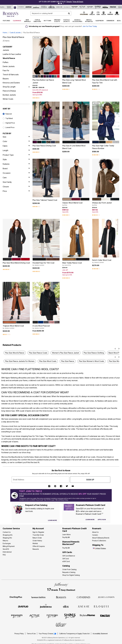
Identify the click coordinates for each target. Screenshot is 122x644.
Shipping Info (7, 538)
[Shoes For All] (98, 7)
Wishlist (35, 543)
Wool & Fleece (9, 58)
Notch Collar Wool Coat (106, 261)
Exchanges (7, 543)
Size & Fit (6, 549)
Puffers (6, 62)
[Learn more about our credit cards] (90, 520)
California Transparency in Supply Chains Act (75, 634)
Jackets (6, 50)
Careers (95, 535)
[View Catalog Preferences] (52, 520)
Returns (5, 541)
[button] (69, 2)
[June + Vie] (84, 606)
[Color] (16, 141)
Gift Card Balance (69, 556)
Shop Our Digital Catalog (71, 575)
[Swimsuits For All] (75, 7)
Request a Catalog (69, 572)
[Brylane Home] (105, 7)
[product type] (16, 155)
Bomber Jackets (9, 95)
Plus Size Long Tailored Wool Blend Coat (74, 81)
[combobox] (51, 13)
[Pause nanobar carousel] (59, 3)
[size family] (16, 182)
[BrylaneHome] (87, 616)
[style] (16, 159)
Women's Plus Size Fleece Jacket (66, 353)
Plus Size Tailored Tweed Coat (45, 200)
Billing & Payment (9, 546)
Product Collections (99, 541)
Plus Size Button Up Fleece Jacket (43, 81)
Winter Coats (8, 99)
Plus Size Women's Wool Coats (91, 361)
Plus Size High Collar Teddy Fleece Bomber (103, 147)
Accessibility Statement (100, 634)
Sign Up (90, 480)
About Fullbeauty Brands (101, 538)
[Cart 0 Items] (117, 13)
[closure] (16, 187)
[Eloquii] (67, 7)
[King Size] (113, 7)
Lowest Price (10, 127)
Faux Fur (6, 70)
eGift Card (66, 561)
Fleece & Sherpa (9, 91)
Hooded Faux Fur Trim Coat (46, 264)
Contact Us (7, 532)
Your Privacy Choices (48, 634)
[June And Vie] (59, 7)
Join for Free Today (90, 26)
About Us (95, 532)
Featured (9, 114)
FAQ (4, 555)
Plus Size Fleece (68, 361)
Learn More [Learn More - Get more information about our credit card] (66, 534)
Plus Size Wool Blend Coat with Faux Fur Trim (105, 81)
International (7, 552)
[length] (16, 150)
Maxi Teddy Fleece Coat (76, 264)
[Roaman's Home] (10, 14)
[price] (16, 191)
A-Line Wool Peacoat (46, 327)
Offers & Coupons (39, 546)
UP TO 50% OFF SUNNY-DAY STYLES (52, 2)
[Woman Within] (9, 7)
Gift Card (66, 559)
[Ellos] (52, 7)
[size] (16, 137)
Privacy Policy (19, 634)
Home (5, 33)
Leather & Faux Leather (12, 54)
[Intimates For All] (90, 7)
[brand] (16, 168)
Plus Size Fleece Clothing (94, 353)
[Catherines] (84, 597)
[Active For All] (82, 7)
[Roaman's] (15, 7)
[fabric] (16, 146)
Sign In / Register (38, 532)
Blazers (6, 79)
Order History (37, 541)
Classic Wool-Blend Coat (76, 204)
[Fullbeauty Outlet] (61, 625)
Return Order (37, 538)
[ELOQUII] (101, 606)
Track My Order (38, 535)
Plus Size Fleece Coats (38, 353)
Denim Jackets (9, 66)
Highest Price (10, 123)
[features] (16, 164)
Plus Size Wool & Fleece (15, 353)
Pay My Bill (66, 537)
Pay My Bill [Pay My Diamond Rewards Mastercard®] (66, 548)
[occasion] (16, 173)
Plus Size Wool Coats (48, 361)
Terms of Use (31, 634)
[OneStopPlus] (16, 597)
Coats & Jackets (15, 33)
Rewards (36, 549)
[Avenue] (29, 7)
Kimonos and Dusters (11, 83)
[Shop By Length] (29, 87)
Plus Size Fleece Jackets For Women (20, 361)
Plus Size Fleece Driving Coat (44, 146)
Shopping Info (8, 535)
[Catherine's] (21, 7)
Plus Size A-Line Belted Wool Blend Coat (74, 147)
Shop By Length (9, 87)
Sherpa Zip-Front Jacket (106, 204)
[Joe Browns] (36, 7)
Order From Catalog (69, 569)
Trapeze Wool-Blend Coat (16, 327)
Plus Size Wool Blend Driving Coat (16, 263)
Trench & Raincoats (11, 75)
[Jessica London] (44, 7)
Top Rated (9, 118)
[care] (16, 178)
